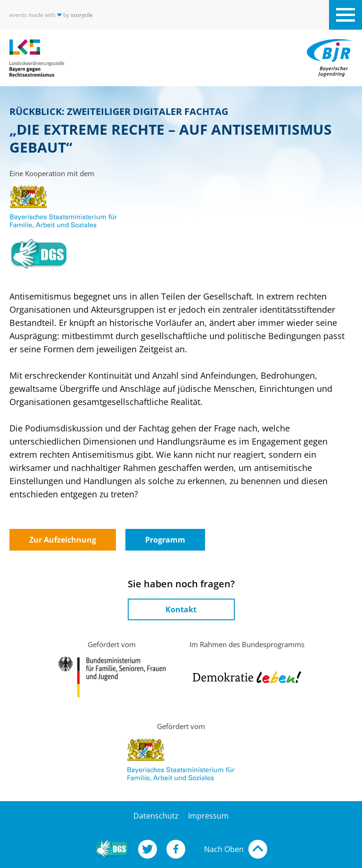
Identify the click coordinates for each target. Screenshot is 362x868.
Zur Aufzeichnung (63, 540)
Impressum (208, 816)
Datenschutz (156, 816)
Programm (165, 540)
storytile (82, 15)
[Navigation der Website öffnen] (346, 15)
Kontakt (181, 609)
